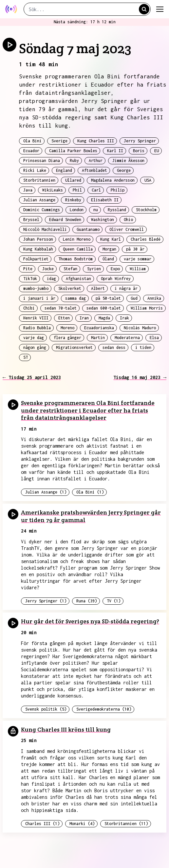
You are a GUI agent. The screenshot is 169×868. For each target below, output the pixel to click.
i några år (126, 288)
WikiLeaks (53, 190)
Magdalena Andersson (113, 180)
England (64, 170)
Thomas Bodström (75, 259)
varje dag (34, 338)
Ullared (73, 180)
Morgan (109, 249)
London (77, 210)
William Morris (147, 308)
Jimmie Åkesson (128, 161)
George (124, 170)
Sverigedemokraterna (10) (104, 709)
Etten (64, 318)
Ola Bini (32, 141)
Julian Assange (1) (46, 492)
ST (26, 357)
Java (28, 190)
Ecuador (31, 151)
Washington (103, 220)
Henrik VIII (36, 318)
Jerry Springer (140, 141)
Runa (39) (87, 601)
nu (96, 210)
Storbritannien (39, 180)
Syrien (94, 269)
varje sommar (138, 259)
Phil (77, 190)
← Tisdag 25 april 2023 (32, 377)
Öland (108, 259)
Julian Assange (39, 200)
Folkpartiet (36, 259)
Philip (118, 190)
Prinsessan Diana (42, 161)
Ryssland (117, 210)
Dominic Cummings (42, 210)
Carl (96, 190)
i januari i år (39, 298)
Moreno (67, 328)
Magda (104, 318)
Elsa (154, 338)
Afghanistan (78, 279)
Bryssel (31, 220)
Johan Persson (38, 239)
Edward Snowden (65, 220)
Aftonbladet (94, 170)
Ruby (74, 161)
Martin (98, 338)
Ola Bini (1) (90, 492)
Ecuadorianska (99, 328)
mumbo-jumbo (36, 288)
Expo (115, 269)
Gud (134, 298)
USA (148, 180)
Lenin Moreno (77, 239)
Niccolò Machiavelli (45, 229)
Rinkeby (73, 200)
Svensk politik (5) (46, 709)
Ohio (128, 220)
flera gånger (67, 338)
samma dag (75, 298)
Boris (139, 151)
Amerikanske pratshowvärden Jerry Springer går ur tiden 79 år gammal (91, 516)
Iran (84, 318)
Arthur (96, 161)
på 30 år (135, 249)
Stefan (70, 269)
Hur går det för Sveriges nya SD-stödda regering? (90, 621)
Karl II (115, 151)
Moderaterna (127, 338)
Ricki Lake (35, 170)
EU (157, 151)
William (138, 269)
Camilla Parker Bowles (73, 151)
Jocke (48, 269)
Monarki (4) (82, 824)
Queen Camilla (78, 249)
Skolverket (70, 288)
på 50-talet (108, 298)
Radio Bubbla (37, 328)
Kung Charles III (96, 141)
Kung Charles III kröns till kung (66, 729)
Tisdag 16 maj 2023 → (140, 377)
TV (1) (114, 601)
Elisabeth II (105, 200)
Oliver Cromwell (127, 229)
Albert (98, 288)
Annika (154, 298)
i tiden (143, 347)
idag (51, 279)
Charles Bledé (146, 239)
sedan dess (114, 347)
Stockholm (146, 210)
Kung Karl (111, 239)
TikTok (30, 279)
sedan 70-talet (61, 308)
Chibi (29, 308)
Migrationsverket (74, 347)
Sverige (59, 141)
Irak (124, 318)
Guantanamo (88, 229)
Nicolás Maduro (140, 328)
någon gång (35, 347)
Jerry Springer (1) (46, 601)
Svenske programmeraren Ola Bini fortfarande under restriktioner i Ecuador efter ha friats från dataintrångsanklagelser (88, 410)
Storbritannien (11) (126, 824)
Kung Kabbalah (38, 249)
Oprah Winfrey (116, 279)
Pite (28, 269)
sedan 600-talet (104, 308)
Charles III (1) (42, 824)
